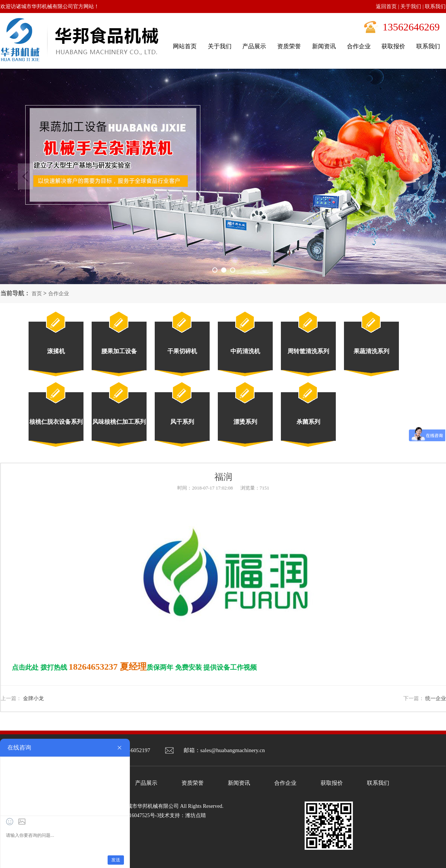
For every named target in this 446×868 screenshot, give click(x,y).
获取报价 (332, 783)
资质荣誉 (193, 783)
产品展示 (146, 783)
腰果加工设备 (119, 351)
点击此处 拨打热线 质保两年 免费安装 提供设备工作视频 (134, 667)
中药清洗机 (245, 351)
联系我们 (435, 6)
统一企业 (436, 698)
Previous (25, 176)
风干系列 (182, 422)
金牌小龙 (33, 698)
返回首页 (386, 6)
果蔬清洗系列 (371, 351)
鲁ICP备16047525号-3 (135, 815)
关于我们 (411, 6)
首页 (37, 294)
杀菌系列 (308, 422)
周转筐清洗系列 (308, 351)
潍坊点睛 (196, 815)
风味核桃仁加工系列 (119, 422)
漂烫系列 (245, 422)
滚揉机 (56, 351)
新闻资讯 (239, 783)
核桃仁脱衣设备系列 (56, 422)
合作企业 (59, 294)
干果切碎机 (182, 351)
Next (421, 176)
